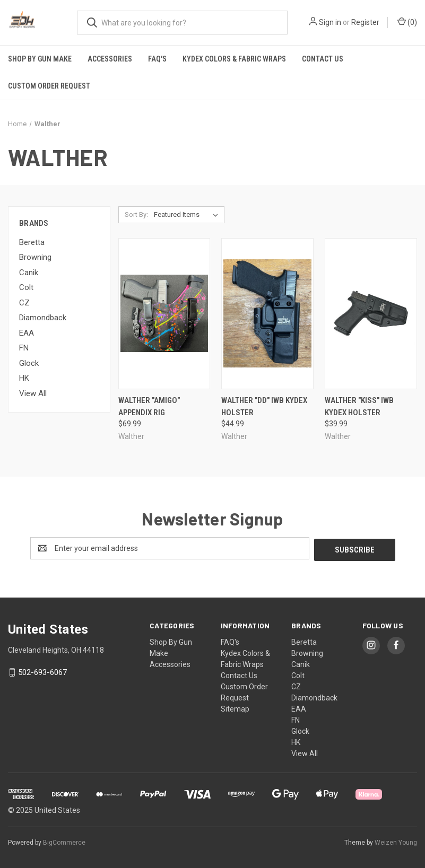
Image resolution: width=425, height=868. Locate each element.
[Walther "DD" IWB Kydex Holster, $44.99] (267, 314)
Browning (35, 257)
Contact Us (323, 59)
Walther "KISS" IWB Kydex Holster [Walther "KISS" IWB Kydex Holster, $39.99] (359, 406)
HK (24, 378)
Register (365, 22)
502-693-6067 (42, 671)
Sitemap (235, 707)
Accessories (110, 59)
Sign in (330, 22)
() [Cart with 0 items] (407, 22)
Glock (29, 363)
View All (33, 393)
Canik (29, 273)
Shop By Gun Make (40, 59)
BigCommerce (64, 841)
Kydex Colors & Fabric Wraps (234, 59)
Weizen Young (396, 841)
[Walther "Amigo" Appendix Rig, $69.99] (164, 314)
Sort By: (136, 214)
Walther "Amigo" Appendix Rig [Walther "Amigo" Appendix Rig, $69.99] (149, 406)
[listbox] (188, 215)
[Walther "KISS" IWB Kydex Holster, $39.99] (371, 314)
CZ (24, 303)
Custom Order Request (49, 86)
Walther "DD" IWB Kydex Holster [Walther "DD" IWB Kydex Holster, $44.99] (264, 406)
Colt (26, 287)
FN (24, 348)
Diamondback (43, 318)
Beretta (32, 242)
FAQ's (157, 59)
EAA (27, 333)
